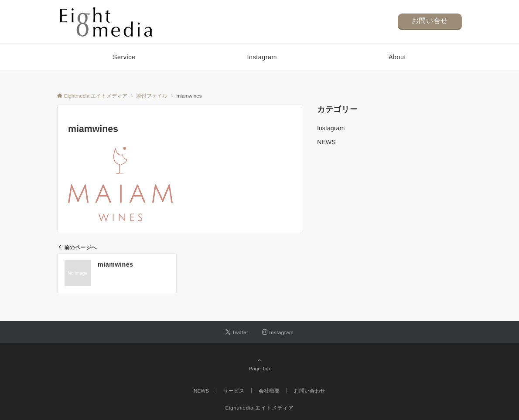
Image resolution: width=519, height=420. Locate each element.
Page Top (259, 364)
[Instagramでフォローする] (278, 332)
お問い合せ (430, 21)
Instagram (331, 128)
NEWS (326, 142)
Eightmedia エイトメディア (260, 408)
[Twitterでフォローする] (237, 332)
